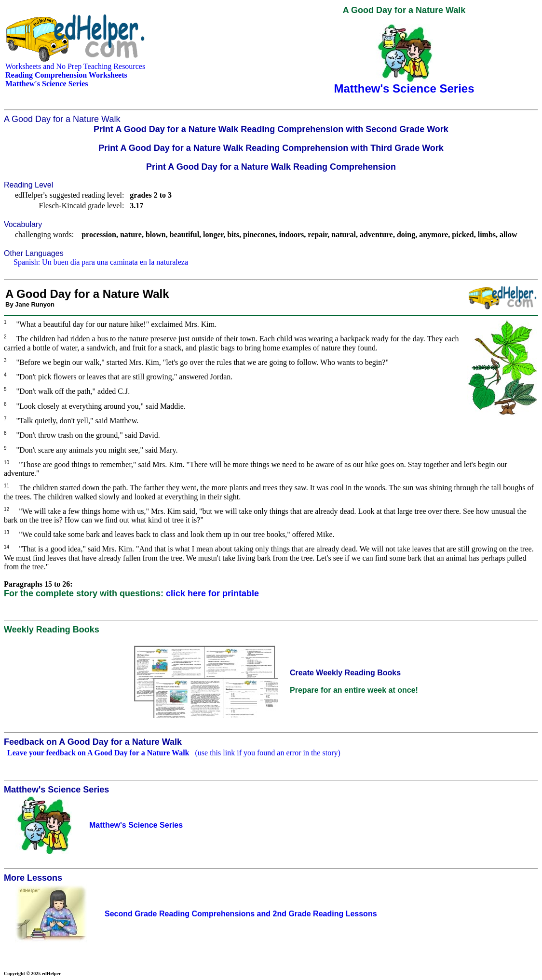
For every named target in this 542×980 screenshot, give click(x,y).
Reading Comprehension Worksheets (66, 75)
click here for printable (212, 593)
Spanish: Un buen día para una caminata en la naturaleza (101, 262)
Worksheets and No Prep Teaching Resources (75, 66)
